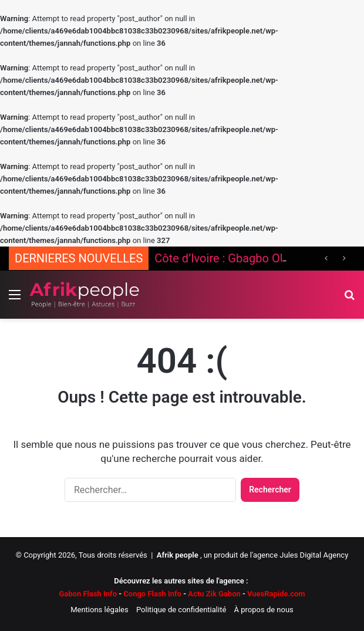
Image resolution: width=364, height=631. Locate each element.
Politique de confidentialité (181, 610)
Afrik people (178, 555)
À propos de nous (264, 610)
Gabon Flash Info (88, 594)
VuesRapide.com (273, 594)
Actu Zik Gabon (214, 594)
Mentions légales (100, 610)
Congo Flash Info (152, 594)
